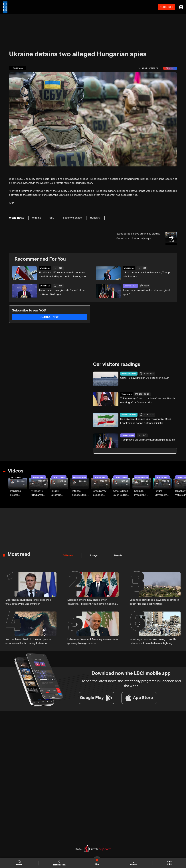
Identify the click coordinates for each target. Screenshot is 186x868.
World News (45, 268)
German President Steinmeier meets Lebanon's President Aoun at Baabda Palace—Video (140, 493)
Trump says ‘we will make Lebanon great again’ (146, 292)
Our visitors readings (117, 365)
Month (118, 556)
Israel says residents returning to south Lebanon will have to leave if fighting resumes (153, 642)
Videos (16, 471)
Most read (19, 555)
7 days (94, 556)
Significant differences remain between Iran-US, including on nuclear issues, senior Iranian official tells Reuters (64, 275)
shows (133, 863)
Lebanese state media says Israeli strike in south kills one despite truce (154, 602)
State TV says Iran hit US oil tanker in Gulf (144, 378)
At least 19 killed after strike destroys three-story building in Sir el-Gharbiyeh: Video (39, 493)
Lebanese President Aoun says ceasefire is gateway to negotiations (93, 641)
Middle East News (129, 374)
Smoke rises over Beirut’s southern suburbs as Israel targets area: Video (121, 493)
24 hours (68, 556)
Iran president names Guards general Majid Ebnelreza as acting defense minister (146, 421)
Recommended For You (40, 259)
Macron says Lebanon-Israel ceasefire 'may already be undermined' (28, 602)
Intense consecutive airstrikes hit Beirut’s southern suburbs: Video (79, 493)
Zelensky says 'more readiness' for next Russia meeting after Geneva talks (148, 401)
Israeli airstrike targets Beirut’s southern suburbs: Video (57, 493)
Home (19, 863)
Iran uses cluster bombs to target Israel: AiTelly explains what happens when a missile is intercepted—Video (18, 493)
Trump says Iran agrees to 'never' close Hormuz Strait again (62, 292)
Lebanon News (130, 286)
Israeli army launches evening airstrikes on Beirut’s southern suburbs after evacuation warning (101, 493)
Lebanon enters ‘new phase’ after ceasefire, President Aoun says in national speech (92, 602)
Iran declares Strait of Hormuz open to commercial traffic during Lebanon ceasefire (28, 642)
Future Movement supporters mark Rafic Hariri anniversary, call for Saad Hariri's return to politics (163, 493)
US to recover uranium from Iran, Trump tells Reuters (146, 275)
